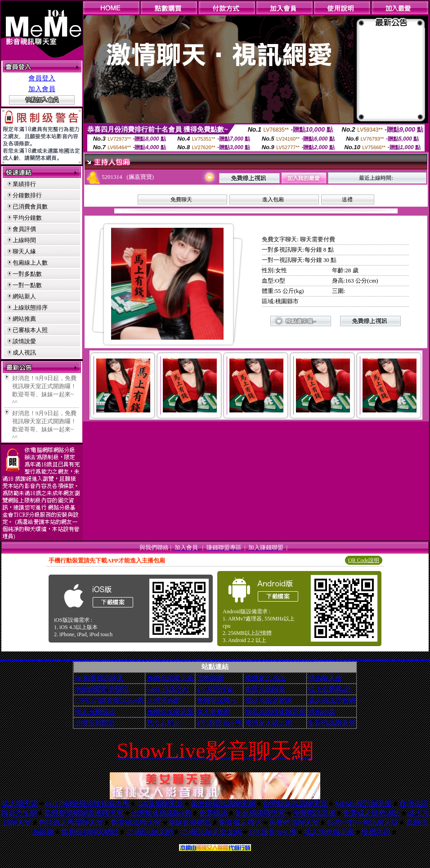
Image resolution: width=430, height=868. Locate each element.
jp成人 (87, 660)
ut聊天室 (59, 660)
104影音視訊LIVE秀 (100, 660)
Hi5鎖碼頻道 (351, 660)
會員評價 (24, 229)
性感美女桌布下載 (27, 660)
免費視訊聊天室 (170, 678)
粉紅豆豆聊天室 (376, 660)
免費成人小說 (336, 660)
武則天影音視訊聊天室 (221, 660)
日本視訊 (91, 659)
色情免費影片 (44, 659)
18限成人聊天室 (60, 660)
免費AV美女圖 (246, 660)
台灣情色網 (163, 700)
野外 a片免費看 (270, 661)
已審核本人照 (30, 330)
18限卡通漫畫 (133, 661)
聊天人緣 (24, 251)
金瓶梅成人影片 (146, 661)
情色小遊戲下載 (343, 660)
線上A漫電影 (391, 660)
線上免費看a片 (330, 689)
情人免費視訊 (95, 712)
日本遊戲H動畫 (317, 660)
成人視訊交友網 (332, 700)
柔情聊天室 (387, 660)
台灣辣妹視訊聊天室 (295, 804)
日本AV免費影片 (224, 661)
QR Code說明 (364, 560)
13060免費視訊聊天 (169, 661)
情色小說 (322, 712)
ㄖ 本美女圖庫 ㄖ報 (278, 661)
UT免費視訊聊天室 (205, 661)
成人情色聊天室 (329, 832)
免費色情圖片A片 (425, 660)
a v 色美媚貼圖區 (282, 661)
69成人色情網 (96, 659)
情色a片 (57, 660)
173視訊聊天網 (149, 832)
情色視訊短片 (62, 660)
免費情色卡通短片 (45, 660)
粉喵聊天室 (289, 661)
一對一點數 (27, 285)
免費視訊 (213, 813)
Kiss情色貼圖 (417, 660)
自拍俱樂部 (173, 661)
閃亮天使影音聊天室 (421, 660)
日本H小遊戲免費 (248, 661)
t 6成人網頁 (329, 660)
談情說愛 (24, 341)
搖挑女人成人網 (268, 723)
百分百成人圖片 (209, 661)
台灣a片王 (111, 660)
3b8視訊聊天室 (228, 661)
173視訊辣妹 (215, 689)
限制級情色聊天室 (164, 661)
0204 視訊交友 (168, 689)
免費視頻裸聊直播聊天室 (84, 813)
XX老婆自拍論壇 (129, 661)
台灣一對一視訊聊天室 (363, 822)
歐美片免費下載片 (263, 661)
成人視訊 (24, 352)
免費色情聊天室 (294, 822)
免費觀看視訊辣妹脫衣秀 (199, 661)
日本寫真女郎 (358, 660)
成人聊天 (21, 660)
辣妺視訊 (307, 661)
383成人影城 (42, 660)
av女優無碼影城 (303, 661)
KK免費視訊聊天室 (125, 661)
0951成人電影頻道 (408, 660)
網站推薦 (24, 319)
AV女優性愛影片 (412, 660)
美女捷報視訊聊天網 (223, 804)
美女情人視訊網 (373, 660)
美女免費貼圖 (188, 661)
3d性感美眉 (389, 660)
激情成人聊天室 (303, 659)
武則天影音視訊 (21, 660)
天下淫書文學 (47, 659)
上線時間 (24, 240)
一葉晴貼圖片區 (50, 660)
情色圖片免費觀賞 (321, 660)
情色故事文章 (149, 661)
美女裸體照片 (75, 660)
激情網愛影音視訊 (102, 689)
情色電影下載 (192, 661)
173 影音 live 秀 (219, 723)
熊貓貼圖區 (354, 659)
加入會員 (42, 89)
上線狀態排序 (30, 308)
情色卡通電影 (181, 661)
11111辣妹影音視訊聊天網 (9, 660)
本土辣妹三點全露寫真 (381, 660)
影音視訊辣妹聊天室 (275, 712)
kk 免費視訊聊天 (99, 678)
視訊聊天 (104, 660)
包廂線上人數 (30, 263)
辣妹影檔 (5, 660)
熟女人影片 (163, 723)
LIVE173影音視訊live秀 (109, 700)
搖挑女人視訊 (265, 678)
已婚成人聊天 (81, 660)
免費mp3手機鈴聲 (373, 659)
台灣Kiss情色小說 (347, 660)
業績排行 (24, 184)
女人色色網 (213, 712)
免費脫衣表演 (23, 660)
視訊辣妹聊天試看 (108, 659)
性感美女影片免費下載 (278, 659)
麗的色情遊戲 (266, 661)
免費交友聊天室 (170, 712)
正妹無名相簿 (195, 661)
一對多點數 (27, 274)
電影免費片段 (274, 661)
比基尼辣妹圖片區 (2, 660)
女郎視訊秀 (369, 660)
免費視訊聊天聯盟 (395, 660)
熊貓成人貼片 (184, 661)
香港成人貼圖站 (365, 660)
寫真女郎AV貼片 (160, 661)
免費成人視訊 (12, 659)
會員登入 (42, 78)
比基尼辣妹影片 (107, 660)
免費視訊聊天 (265, 689)
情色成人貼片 (137, 661)
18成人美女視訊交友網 (311, 661)
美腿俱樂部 (286, 661)
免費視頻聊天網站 (90, 832)
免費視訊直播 (314, 813)
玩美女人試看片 (54, 660)
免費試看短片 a (240, 661)
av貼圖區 (93, 660)
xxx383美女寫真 (77, 659)
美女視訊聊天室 (260, 813)
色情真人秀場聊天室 (71, 822)
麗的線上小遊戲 (90, 660)
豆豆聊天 (88, 660)
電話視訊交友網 (268, 700)
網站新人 (24, 296)
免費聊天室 (156, 661)
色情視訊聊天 (236, 661)
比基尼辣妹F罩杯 (202, 660)
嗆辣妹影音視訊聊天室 (403, 660)
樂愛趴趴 (376, 832)
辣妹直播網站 (190, 822)
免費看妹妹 (96, 660)
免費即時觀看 (72, 660)
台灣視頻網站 (95, 723)
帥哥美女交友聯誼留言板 (253, 661)
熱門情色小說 (399, 660)
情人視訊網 (7, 659)
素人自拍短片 (362, 660)
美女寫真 (14, 660)
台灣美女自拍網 (153, 661)
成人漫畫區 (224, 660)
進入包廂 (273, 199)
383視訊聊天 (321, 659)
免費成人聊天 (240, 822)
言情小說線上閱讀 (258, 661)
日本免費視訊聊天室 (177, 661)
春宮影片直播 (114, 660)
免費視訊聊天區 (325, 660)
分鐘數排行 (27, 195)
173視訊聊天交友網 (211, 832)
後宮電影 (385, 660)
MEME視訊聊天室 (363, 804)
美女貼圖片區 (38, 660)
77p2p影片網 (68, 660)
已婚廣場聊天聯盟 (158, 659)
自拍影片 (139, 660)
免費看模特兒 (340, 660)
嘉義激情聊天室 (339, 660)
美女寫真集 (367, 660)
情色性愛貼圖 (121, 661)
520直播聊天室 (160, 804)
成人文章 (78, 660)
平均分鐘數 (27, 218)
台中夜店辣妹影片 (32, 660)
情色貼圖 (210, 678)
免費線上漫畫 (220, 661)
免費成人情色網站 (372, 813)
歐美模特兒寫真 (296, 661)
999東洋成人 (292, 661)
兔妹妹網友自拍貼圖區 (141, 661)
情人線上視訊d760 (244, 661)
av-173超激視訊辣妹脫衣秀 (87, 804)
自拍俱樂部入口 (17, 660)
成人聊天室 (20, 804)
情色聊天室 (325, 678)
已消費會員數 (30, 206)
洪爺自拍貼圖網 (216, 661)
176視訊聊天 (213, 661)
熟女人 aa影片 (300, 661)
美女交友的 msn (14, 659)
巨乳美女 (35, 660)
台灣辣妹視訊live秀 (161, 813)
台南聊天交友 (332, 660)
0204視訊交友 (392, 660)
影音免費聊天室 (355, 660)
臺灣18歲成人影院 (164, 659)
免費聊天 (181, 199)
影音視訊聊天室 (332, 723)
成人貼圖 (65, 660)
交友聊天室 (84, 660)
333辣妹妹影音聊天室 (306, 660)
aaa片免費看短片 (232, 661)
